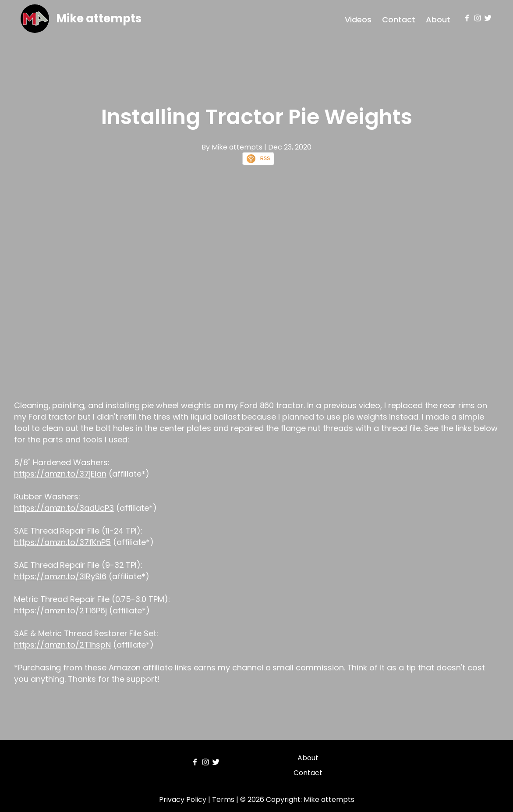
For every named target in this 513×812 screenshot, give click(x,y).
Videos (358, 20)
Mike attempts (99, 18)
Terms (223, 800)
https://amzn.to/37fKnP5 (62, 542)
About (438, 20)
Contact (399, 20)
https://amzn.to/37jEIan (60, 474)
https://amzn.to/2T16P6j (60, 611)
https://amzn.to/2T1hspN (62, 645)
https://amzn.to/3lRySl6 (60, 576)
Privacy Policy (183, 800)
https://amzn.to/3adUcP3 (64, 508)
